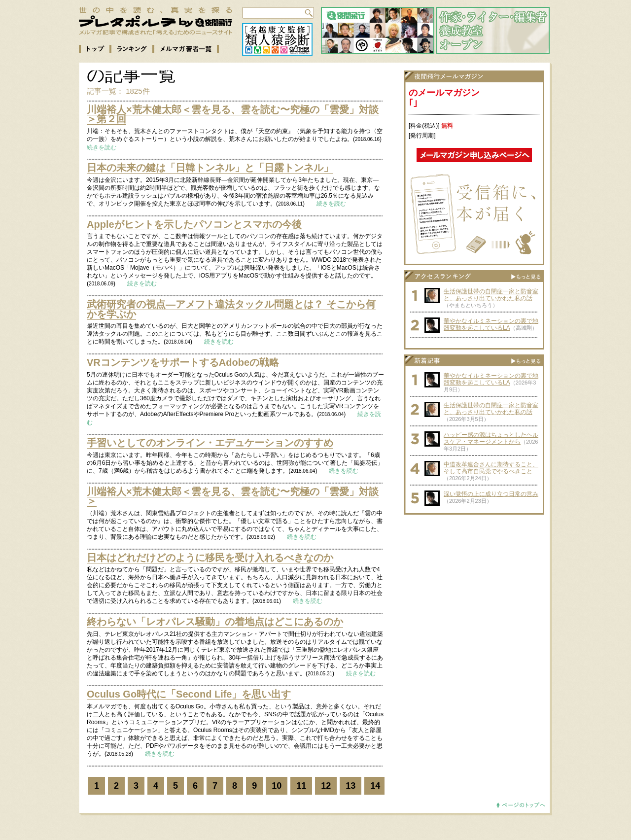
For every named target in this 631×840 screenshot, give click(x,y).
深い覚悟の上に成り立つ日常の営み (491, 494)
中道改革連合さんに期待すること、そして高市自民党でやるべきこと (491, 468)
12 (326, 786)
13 (351, 786)
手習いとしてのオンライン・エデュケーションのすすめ (210, 443)
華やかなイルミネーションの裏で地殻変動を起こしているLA (491, 324)
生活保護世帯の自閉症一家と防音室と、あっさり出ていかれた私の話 (491, 295)
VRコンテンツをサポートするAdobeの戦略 (183, 362)
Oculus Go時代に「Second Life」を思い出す (189, 694)
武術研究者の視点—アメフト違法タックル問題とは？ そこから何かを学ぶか (231, 309)
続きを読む (102, 147)
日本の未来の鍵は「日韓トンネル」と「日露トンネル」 (210, 168)
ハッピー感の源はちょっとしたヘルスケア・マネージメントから (491, 438)
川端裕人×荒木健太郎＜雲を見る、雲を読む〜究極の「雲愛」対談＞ (233, 496)
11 (301, 786)
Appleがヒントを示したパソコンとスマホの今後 (194, 224)
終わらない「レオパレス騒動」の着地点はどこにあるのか (215, 622)
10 (277, 786)
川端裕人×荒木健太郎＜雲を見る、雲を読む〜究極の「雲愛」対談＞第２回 (233, 114)
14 (375, 786)
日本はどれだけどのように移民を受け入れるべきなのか (210, 558)
